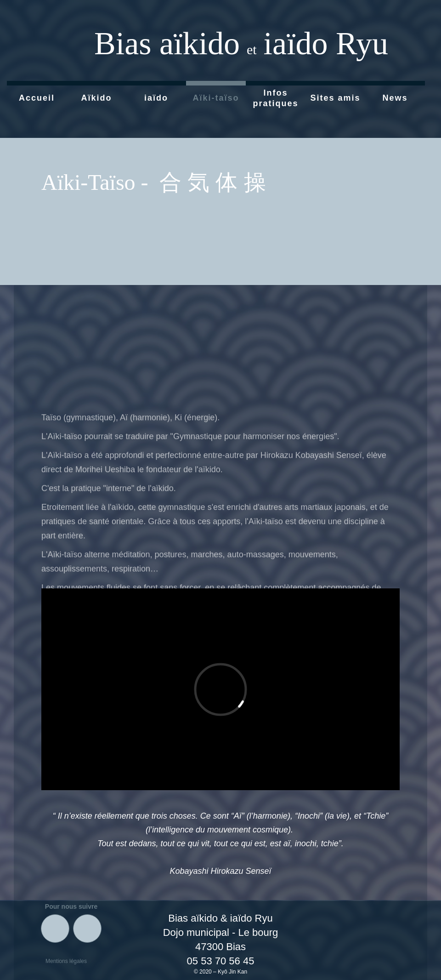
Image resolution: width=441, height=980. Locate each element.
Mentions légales (66, 961)
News (395, 98)
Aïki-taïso (216, 98)
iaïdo (156, 98)
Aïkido (96, 98)
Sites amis (335, 98)
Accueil (37, 98)
